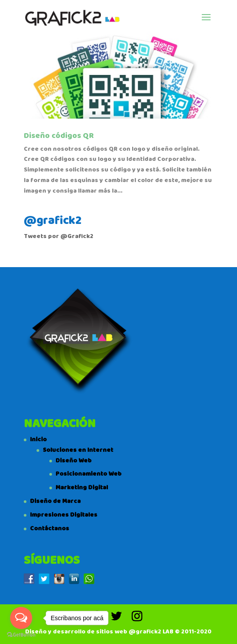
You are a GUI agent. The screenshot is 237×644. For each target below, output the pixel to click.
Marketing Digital (82, 488)
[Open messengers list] (21, 618)
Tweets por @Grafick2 (59, 236)
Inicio (38, 439)
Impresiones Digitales (64, 515)
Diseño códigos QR (59, 136)
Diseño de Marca (55, 501)
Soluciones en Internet (78, 450)
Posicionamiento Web (89, 474)
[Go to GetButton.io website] (21, 635)
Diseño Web (74, 461)
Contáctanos (50, 529)
